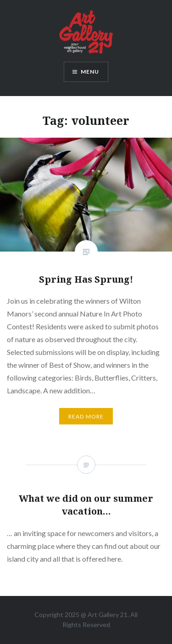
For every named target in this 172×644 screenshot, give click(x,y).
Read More (86, 416)
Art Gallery (104, 614)
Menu (90, 72)
